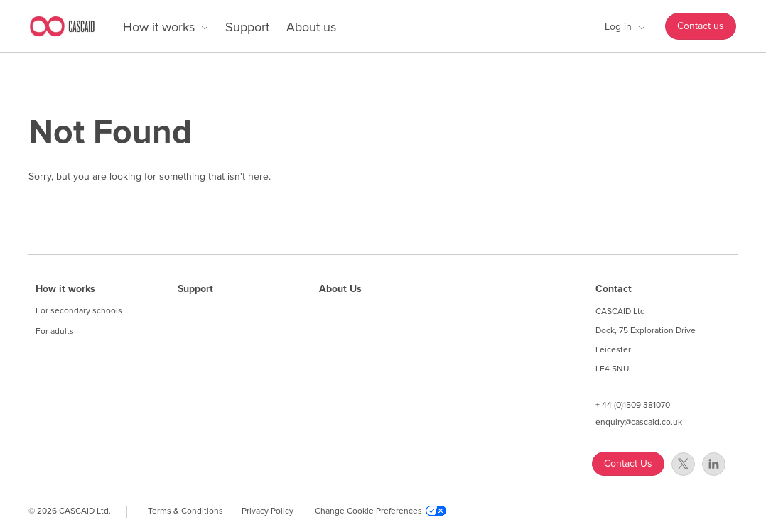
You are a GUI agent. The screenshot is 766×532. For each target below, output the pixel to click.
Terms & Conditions (185, 511)
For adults (55, 331)
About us (311, 27)
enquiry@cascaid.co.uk (639, 422)
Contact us (701, 26)
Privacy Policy (268, 511)
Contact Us (628, 463)
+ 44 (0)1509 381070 (633, 405)
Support (247, 27)
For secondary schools (79, 310)
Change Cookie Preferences (381, 511)
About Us (340, 289)
